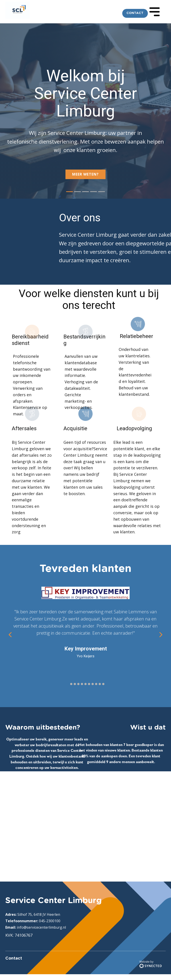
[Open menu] (155, 12)
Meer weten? (85, 174)
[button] (10, 635)
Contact (14, 958)
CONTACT (135, 13)
